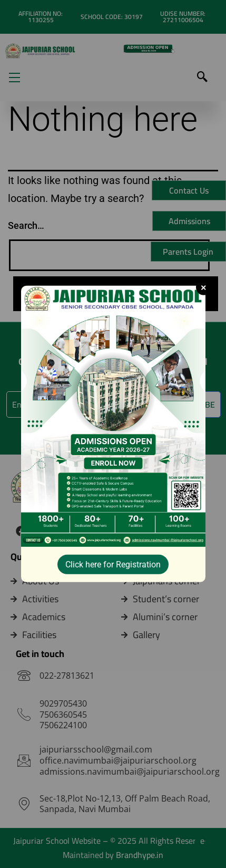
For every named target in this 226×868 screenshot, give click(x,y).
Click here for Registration (113, 565)
